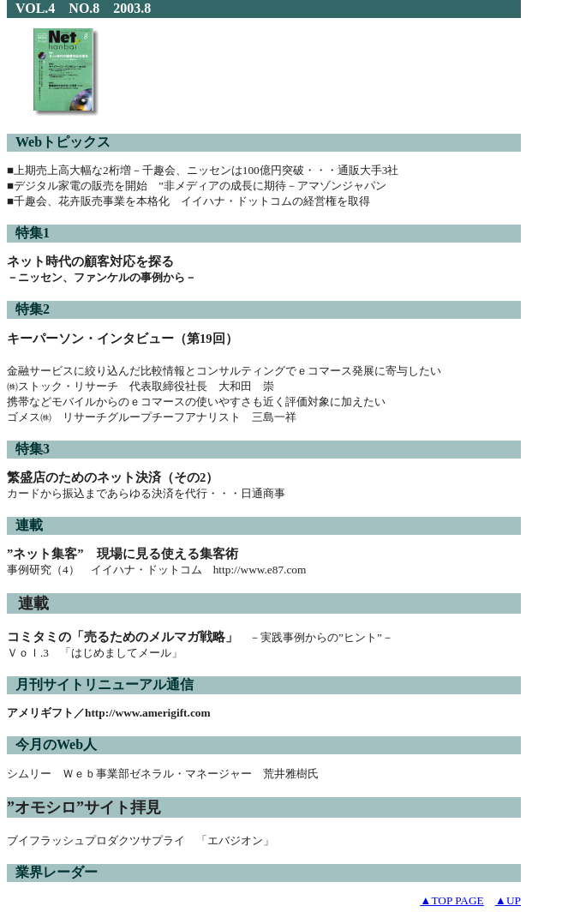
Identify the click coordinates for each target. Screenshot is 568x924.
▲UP (508, 900)
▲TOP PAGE (452, 900)
